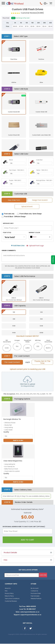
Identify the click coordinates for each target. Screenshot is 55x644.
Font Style (7, 233)
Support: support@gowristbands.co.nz (27, 615)
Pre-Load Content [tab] (12, 362)
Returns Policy (9, 596)
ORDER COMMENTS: (9, 251)
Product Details (10, 553)
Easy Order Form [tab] (14, 200)
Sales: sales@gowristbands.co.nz (27, 612)
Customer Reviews (32, 13)
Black (33, 237)
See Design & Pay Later (20, 18)
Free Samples (35, 596)
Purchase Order (36, 594)
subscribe (43, 575)
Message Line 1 (8, 223)
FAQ (5, 560)
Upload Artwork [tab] (27, 207)
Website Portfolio (36, 599)
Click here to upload (27, 382)
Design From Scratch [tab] (40, 200)
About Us (8, 589)
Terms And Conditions (12, 599)
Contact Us (34, 591)
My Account (35, 589)
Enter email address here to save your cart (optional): (24, 527)
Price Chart (6, 18)
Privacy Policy (9, 594)
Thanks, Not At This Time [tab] (42, 362)
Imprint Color (34, 233)
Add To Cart (27, 540)
